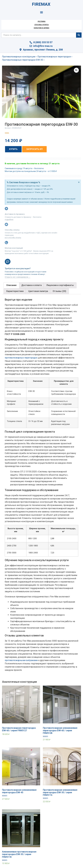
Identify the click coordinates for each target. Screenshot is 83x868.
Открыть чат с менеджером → (18, 277)
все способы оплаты (13, 238)
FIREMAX (41, 4)
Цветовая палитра (38, 291)
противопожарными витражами (21, 660)
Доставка (41, 21)
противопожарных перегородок (21, 358)
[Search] (79, 35)
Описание (11, 285)
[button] (42, 12)
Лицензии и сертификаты (60, 285)
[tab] (11, 285)
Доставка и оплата (31, 285)
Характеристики (15, 291)
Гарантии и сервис (41, 28)
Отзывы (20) (59, 291)
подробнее (9, 220)
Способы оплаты (42, 25)
